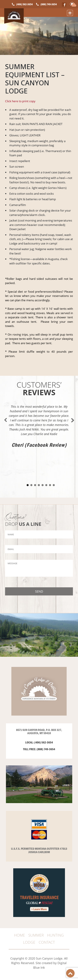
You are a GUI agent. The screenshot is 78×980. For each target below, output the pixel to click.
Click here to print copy (20, 101)
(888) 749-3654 (49, 4)
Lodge (29, 942)
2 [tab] (31, 482)
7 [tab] (50, 482)
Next (72, 417)
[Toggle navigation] (70, 13)
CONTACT (47, 942)
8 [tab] (54, 482)
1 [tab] (28, 482)
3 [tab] (35, 482)
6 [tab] (46, 482)
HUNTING (55, 935)
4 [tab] (39, 482)
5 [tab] (43, 482)
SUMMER (36, 935)
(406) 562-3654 (25, 4)
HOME (19, 935)
